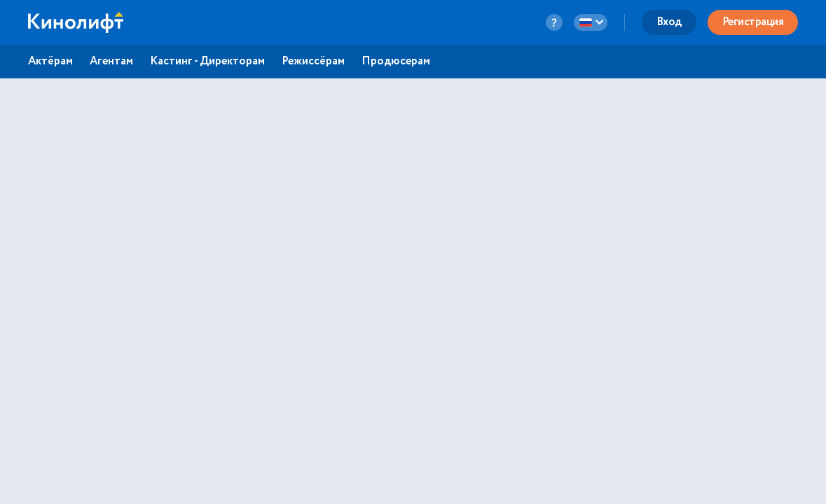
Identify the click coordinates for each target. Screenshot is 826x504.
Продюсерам (396, 62)
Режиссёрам (313, 62)
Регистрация (753, 22)
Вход (669, 22)
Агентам (111, 62)
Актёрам (50, 62)
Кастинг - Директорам (207, 62)
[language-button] (591, 22)
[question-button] (554, 22)
